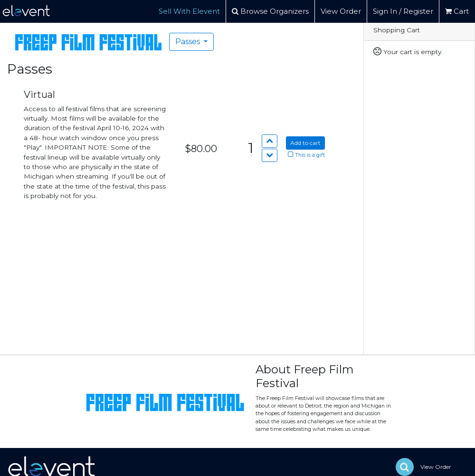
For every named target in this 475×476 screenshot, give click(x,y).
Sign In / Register (403, 11)
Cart (457, 11)
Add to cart (305, 143)
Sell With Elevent (189, 11)
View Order (341, 11)
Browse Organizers (270, 11)
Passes (189, 42)
